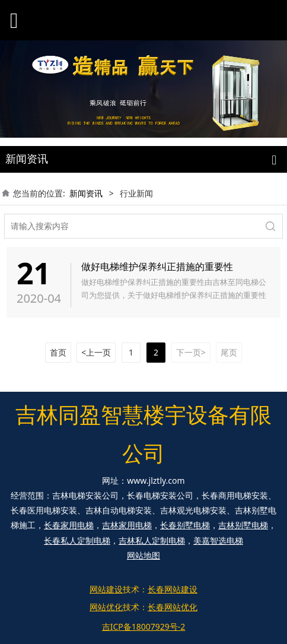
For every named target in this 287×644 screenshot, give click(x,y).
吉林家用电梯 (127, 525)
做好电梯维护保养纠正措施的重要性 (157, 267)
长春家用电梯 (69, 525)
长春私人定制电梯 (77, 540)
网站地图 (143, 555)
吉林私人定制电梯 (152, 540)
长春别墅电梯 (185, 525)
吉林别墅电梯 (243, 525)
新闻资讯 (86, 193)
